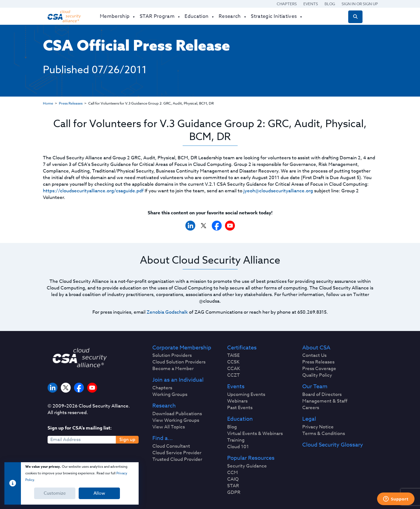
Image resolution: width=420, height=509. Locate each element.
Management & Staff (325, 401)
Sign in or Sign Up (360, 4)
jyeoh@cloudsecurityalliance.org (278, 191)
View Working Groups (176, 420)
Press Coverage (319, 369)
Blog (330, 4)
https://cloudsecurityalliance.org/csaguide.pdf (93, 191)
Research (164, 406)
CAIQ (233, 479)
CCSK (233, 362)
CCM (233, 473)
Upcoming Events (246, 395)
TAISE (233, 355)
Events (311, 4)
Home (48, 103)
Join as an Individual (178, 380)
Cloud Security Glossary (333, 445)
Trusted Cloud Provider (177, 459)
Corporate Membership (182, 348)
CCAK (234, 369)
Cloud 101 (238, 447)
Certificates (242, 348)
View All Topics (169, 427)
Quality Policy (317, 375)
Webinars (237, 401)
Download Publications (177, 414)
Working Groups (170, 395)
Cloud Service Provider (177, 453)
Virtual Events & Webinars (255, 434)
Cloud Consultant (171, 446)
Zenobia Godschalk (167, 312)
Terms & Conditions (324, 434)
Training (236, 440)
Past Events (240, 408)
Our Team (315, 387)
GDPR (234, 492)
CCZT (234, 375)
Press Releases (71, 103)
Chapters (287, 4)
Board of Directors (322, 395)
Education (240, 419)
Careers (311, 408)
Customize (55, 493)
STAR (233, 486)
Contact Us (314, 355)
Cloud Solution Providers (179, 362)
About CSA (316, 348)
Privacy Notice (318, 427)
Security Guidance (247, 466)
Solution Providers (172, 355)
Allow (99, 493)
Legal (309, 419)
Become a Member (173, 369)
